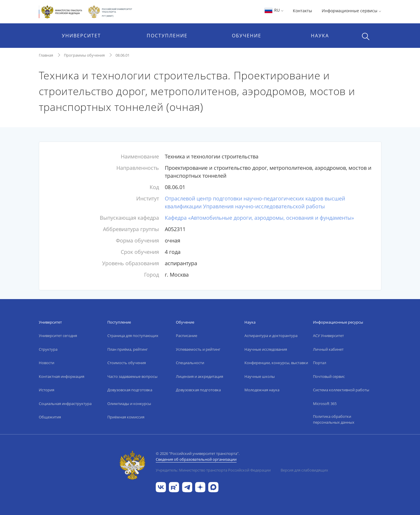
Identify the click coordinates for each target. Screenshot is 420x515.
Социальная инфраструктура (65, 404)
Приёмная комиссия (126, 417)
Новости (47, 363)
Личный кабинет (328, 349)
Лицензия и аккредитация (199, 376)
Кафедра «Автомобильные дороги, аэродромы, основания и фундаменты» (259, 218)
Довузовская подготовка (130, 390)
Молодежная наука (262, 390)
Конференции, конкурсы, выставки (276, 363)
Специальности (190, 363)
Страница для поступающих (133, 336)
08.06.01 (123, 55)
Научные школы (260, 376)
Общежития (50, 417)
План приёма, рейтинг (128, 349)
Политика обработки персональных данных (334, 419)
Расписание (187, 336)
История (47, 390)
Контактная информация (62, 376)
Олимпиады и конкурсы (129, 404)
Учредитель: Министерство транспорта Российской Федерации (213, 470)
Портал (320, 363)
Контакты (302, 11)
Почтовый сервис (329, 376)
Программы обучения (84, 55)
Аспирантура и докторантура (271, 336)
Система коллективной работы (341, 390)
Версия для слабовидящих (304, 470)
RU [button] (274, 10)
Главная (46, 55)
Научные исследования (266, 349)
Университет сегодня (58, 336)
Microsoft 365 (325, 404)
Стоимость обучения (127, 363)
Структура (48, 349)
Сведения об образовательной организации (196, 459)
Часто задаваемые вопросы (132, 376)
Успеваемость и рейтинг (198, 349)
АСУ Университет (328, 336)
